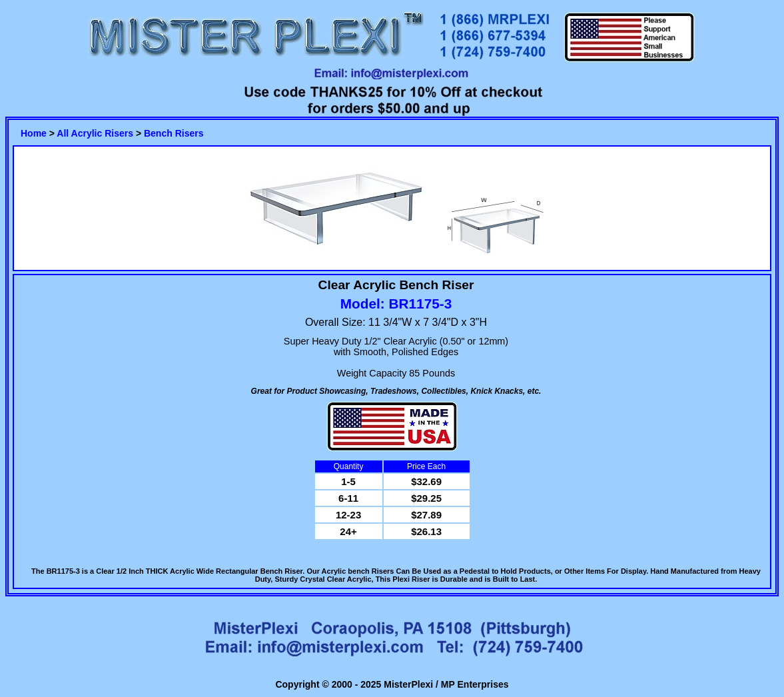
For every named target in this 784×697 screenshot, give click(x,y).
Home (34, 133)
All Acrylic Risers (95, 133)
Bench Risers (174, 133)
